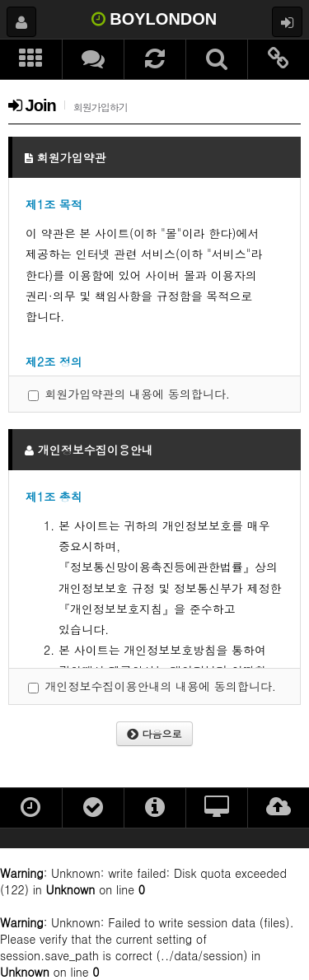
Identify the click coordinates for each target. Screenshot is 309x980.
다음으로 (154, 733)
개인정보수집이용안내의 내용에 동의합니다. (152, 686)
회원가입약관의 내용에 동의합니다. (129, 394)
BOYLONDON (154, 19)
